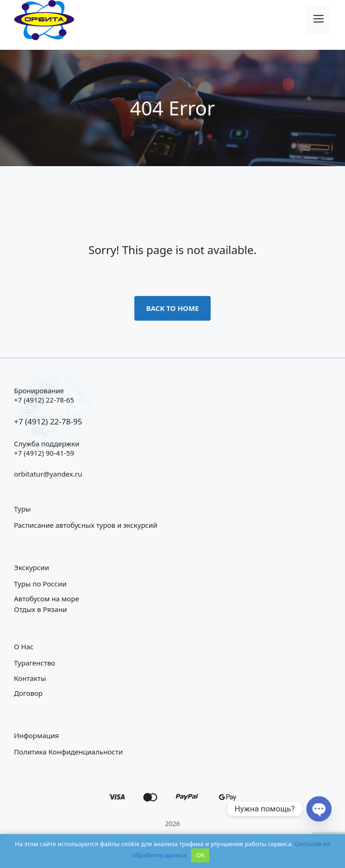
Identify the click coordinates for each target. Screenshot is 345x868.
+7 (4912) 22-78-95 (48, 421)
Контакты (30, 678)
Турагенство (35, 663)
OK (200, 855)
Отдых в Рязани (40, 609)
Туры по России (40, 584)
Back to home (172, 308)
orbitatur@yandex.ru (48, 474)
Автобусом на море (46, 599)
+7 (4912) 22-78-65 (44, 400)
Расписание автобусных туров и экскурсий (86, 525)
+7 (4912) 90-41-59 (44, 453)
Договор (28, 693)
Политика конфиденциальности (68, 752)
